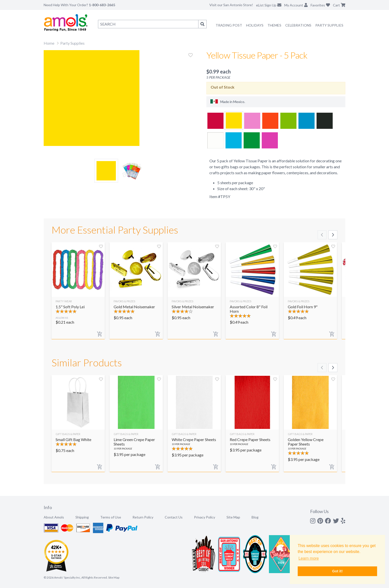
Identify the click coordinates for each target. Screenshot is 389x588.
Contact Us (174, 517)
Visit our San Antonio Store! (231, 5)
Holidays (255, 25)
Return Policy (143, 517)
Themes (274, 25)
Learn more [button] (309, 558)
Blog (255, 517)
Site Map (233, 517)
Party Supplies (329, 25)
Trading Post (229, 25)
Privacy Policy (205, 517)
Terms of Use (111, 517)
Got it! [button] (337, 571)
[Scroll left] (322, 235)
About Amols (54, 517)
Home (49, 43)
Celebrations (298, 25)
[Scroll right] (333, 235)
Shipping (82, 517)
